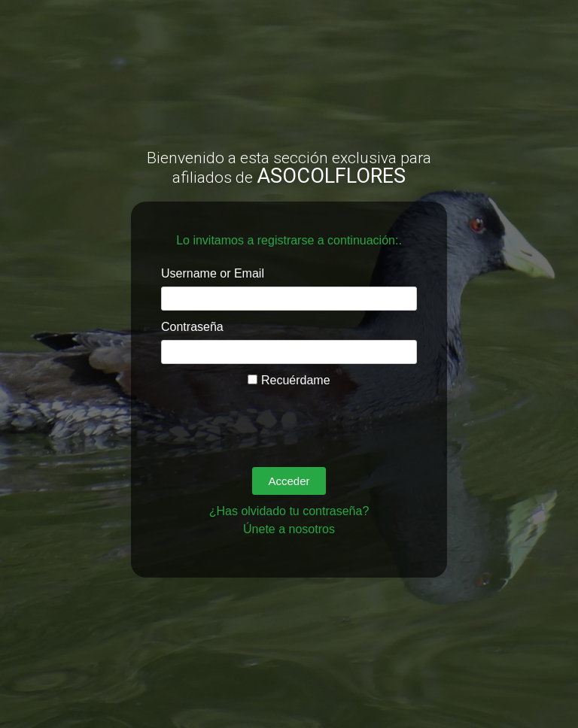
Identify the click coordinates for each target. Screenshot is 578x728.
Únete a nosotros (289, 529)
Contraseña (192, 327)
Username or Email (213, 273)
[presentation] (275, 419)
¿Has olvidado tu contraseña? (289, 511)
